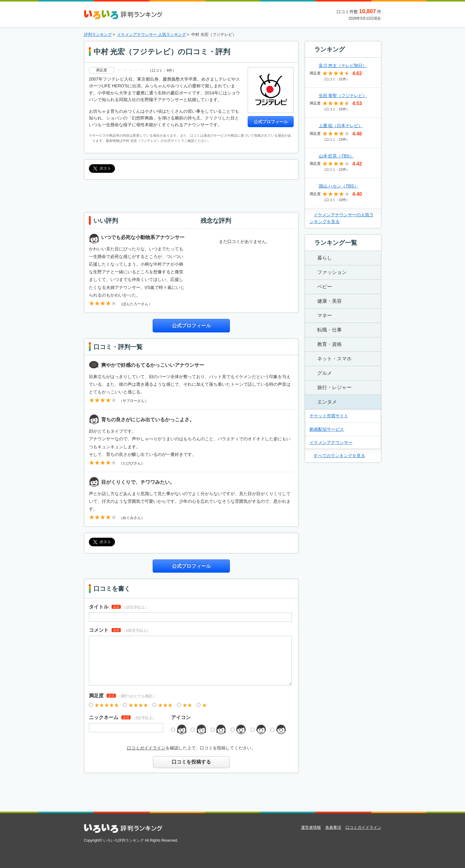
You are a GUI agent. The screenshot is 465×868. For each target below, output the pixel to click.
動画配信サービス (327, 429)
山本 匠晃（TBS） (336, 156)
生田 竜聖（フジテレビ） (343, 96)
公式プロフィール (271, 122)
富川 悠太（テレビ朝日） (343, 66)
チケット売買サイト (329, 416)
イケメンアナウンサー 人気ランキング (152, 34)
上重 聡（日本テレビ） (341, 126)
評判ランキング (98, 34)
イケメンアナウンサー (331, 442)
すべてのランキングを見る (339, 456)
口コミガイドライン (146, 748)
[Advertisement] (191, 195)
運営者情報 (311, 827)
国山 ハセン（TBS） (339, 186)
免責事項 (333, 827)
